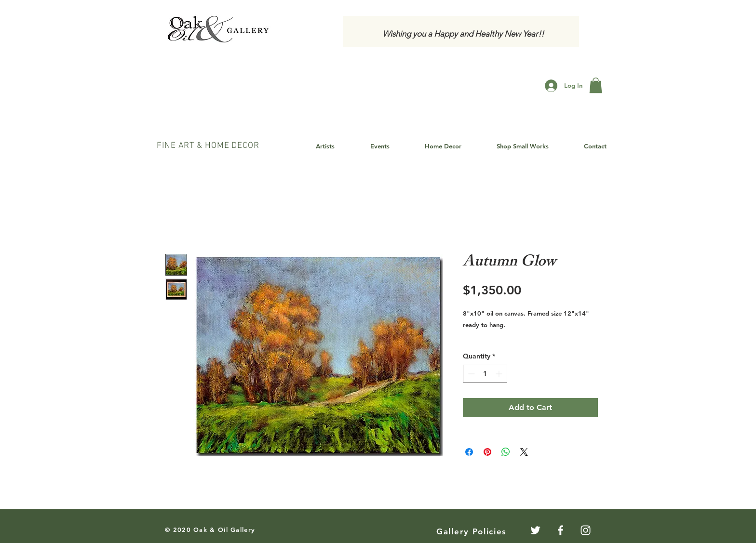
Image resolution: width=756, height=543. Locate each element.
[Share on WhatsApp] (506, 452)
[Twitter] (535, 530)
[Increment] (500, 374)
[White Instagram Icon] (586, 530)
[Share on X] (524, 452)
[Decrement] (470, 374)
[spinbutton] (485, 374)
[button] (596, 85)
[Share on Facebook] (469, 452)
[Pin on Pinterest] (487, 452)
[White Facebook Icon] (560, 530)
